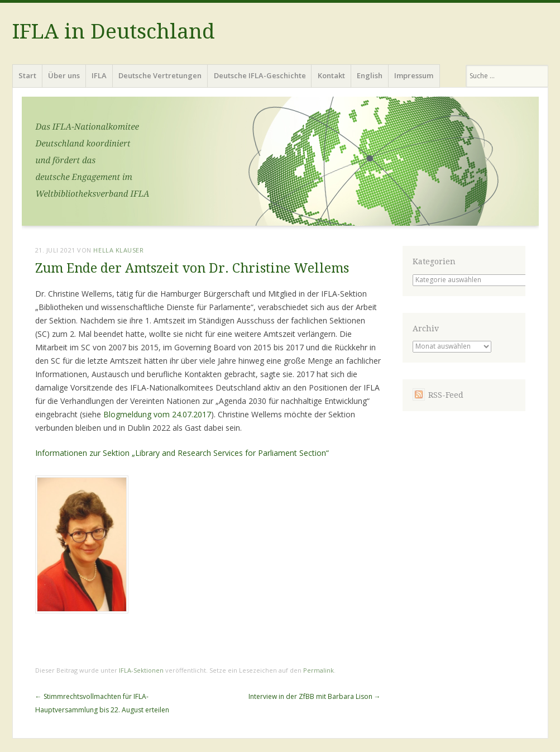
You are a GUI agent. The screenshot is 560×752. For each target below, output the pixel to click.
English (370, 75)
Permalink (319, 670)
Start (27, 75)
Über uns (64, 75)
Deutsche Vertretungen (160, 75)
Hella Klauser (118, 250)
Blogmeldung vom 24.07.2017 (157, 414)
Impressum (414, 75)
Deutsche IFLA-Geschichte (260, 75)
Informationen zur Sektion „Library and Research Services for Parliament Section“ (182, 453)
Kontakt (331, 75)
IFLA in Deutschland (114, 32)
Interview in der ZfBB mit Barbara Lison (315, 696)
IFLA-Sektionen (141, 670)
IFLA (99, 75)
